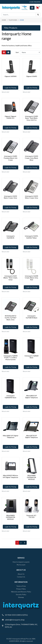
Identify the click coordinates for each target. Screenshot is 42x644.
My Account (21, 565)
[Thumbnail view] (4, 52)
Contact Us (21, 577)
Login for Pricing (10, 88)
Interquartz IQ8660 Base (31, 357)
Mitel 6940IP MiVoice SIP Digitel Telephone (10, 476)
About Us (21, 574)
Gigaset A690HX (11, 76)
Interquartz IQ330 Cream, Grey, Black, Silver (32, 158)
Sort (17, 52)
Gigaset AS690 (32, 76)
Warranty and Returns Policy (21, 592)
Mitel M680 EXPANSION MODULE (31, 477)
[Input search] (19, 15)
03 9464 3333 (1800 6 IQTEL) (16, 615)
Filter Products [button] (11, 28)
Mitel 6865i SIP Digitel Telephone (31, 397)
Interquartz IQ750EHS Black (32, 317)
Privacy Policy (21, 589)
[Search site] (38, 15)
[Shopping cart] (37, 8)
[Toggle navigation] (32, 8)
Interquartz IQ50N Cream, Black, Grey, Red (32, 278)
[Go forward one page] (25, 543)
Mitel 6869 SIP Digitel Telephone (11, 437)
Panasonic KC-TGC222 (32, 516)
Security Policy (21, 594)
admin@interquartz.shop (15, 620)
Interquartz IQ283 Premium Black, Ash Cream (11, 158)
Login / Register (35, 2)
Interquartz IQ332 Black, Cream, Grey (10, 197)
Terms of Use (21, 586)
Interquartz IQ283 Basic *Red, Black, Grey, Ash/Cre (31, 118)
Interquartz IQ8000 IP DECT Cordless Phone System (11, 358)
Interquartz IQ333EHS (11, 237)
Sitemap (21, 597)
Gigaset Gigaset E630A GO (10, 117)
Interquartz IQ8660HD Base (10, 397)
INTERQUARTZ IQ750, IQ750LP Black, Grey (11, 318)
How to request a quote (21, 562)
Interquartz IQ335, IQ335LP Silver (32, 237)
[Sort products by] (30, 52)
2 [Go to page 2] (21, 543)
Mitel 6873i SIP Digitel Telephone (31, 437)
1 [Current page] (17, 543)
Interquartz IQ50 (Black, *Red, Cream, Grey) (10, 278)
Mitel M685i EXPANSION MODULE (11, 517)
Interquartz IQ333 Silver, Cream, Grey (32, 197)
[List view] (8, 52)
